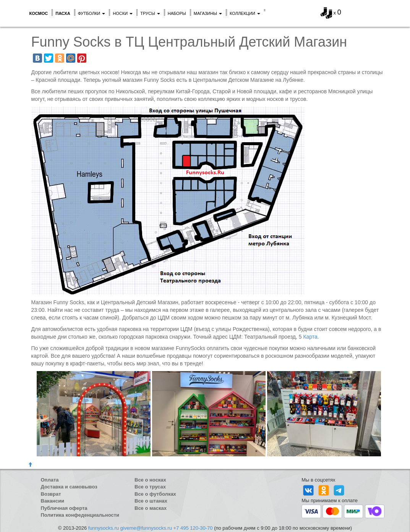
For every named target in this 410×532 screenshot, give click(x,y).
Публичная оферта (64, 508)
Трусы (150, 13)
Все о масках (151, 508)
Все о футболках (155, 494)
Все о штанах (151, 501)
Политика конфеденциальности (80, 515)
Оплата (50, 480)
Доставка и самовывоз (69, 487)
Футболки (92, 13)
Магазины (208, 13)
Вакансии (53, 501)
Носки (123, 13)
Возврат (51, 494)
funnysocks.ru (104, 528)
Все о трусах (150, 487)
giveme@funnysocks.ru (146, 528)
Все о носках (150, 480)
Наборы (177, 13)
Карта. (311, 337)
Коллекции (245, 13)
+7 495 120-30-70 (193, 528)
